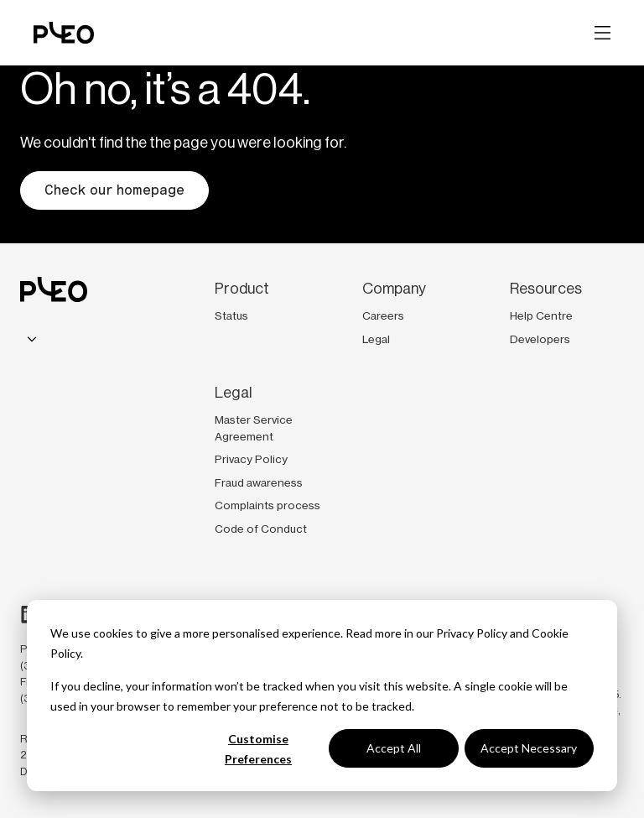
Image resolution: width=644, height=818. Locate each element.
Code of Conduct (261, 529)
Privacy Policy (472, 633)
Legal (376, 339)
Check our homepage (114, 190)
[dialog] (322, 696)
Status (231, 315)
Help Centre (541, 315)
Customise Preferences (258, 749)
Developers (540, 339)
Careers (383, 315)
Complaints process (267, 505)
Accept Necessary (529, 748)
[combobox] (32, 340)
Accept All (394, 748)
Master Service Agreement (254, 428)
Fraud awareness (259, 482)
